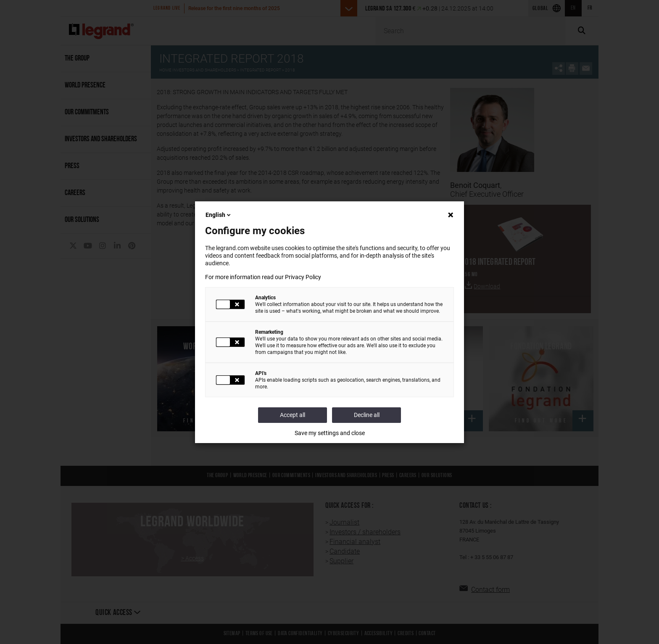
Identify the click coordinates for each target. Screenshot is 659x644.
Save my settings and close (330, 433)
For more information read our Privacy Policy (263, 277)
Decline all (367, 415)
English (219, 215)
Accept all (293, 415)
